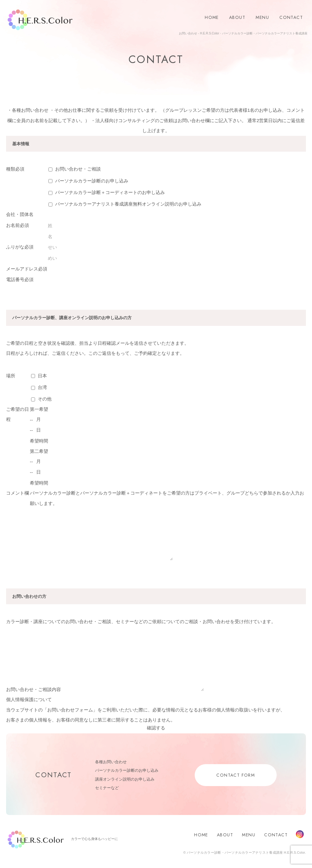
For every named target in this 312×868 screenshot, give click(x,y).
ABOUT (237, 17)
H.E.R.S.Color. (40, 20)
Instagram (300, 834)
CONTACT (291, 17)
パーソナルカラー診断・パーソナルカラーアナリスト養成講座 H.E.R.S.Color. (246, 852)
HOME (212, 17)
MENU (262, 17)
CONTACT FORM (236, 775)
